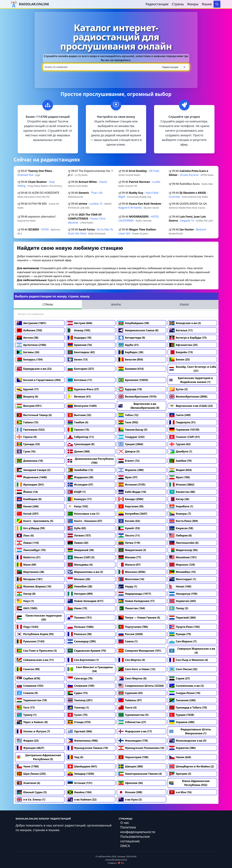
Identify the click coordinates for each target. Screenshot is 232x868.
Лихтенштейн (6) (184, 543)
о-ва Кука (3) (130, 800)
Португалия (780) (133, 627)
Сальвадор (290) (82, 641)
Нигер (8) (26, 594)
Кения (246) (28, 506)
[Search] (217, 4)
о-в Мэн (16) (180, 792)
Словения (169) (81, 686)
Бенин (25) (180, 359)
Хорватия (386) (182, 748)
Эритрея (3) (180, 774)
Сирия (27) (180, 678)
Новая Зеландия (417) (85, 601)
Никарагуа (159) (183, 594)
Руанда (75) (180, 634)
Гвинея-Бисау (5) (133, 430)
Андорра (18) (80, 338)
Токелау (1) (78, 708)
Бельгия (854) (131, 359)
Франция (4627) (30, 748)
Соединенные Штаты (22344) (141, 686)
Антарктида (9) (132, 338)
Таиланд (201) (80, 700)
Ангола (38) (28, 338)
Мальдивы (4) (80, 565)
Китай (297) (28, 514)
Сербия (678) (28, 678)
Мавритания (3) (132, 550)
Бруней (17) (28, 389)
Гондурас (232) (132, 437)
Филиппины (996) (83, 741)
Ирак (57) (128, 477)
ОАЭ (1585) (27, 608)
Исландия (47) (80, 485)
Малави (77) (130, 557)
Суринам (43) (131, 693)
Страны (178, 4)
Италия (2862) (182, 485)
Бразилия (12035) (133, 380)
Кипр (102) (78, 506)
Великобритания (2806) (188, 397)
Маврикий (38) (81, 550)
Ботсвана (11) (80, 380)
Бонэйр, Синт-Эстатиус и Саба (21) (193, 369)
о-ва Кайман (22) (82, 800)
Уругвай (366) (80, 731)
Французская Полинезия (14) (141, 748)
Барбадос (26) (131, 352)
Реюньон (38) (80, 634)
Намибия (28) (80, 586)
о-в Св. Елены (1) (31, 800)
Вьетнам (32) (79, 415)
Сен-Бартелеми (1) (83, 660)
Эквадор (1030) (81, 774)
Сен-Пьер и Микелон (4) (189, 660)
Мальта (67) (129, 565)
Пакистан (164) (132, 608)
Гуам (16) (26, 451)
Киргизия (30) (131, 506)
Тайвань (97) (130, 700)
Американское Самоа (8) (138, 330)
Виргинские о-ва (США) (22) (191, 406)
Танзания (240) (182, 700)
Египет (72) (129, 461)
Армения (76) (80, 345)
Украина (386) (182, 722)
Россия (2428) (131, 634)
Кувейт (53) (129, 528)
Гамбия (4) (78, 422)
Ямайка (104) (80, 792)
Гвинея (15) (78, 430)
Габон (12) (128, 415)
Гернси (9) (27, 437)
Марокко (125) (182, 565)
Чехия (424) (180, 757)
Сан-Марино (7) (183, 641)
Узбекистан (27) (132, 722)
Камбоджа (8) (29, 499)
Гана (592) (128, 422)
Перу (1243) (28, 627)
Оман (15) (77, 608)
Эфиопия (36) (131, 783)
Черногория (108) (133, 757)
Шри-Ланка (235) (31, 774)
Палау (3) (179, 608)
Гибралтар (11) (81, 437)
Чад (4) (75, 757)
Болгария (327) (81, 369)
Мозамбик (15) (182, 572)
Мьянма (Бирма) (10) (34, 586)
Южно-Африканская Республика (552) (189, 783)
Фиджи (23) (28, 741)
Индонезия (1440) (32, 477)
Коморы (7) (180, 514)
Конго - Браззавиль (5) (35, 521)
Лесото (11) (129, 535)
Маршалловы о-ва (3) (85, 572)
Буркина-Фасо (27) (83, 389)
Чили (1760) (28, 766)
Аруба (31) (129, 345)
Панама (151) (80, 618)
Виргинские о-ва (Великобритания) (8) (139, 406)
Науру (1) (128, 586)
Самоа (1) (128, 641)
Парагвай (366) (183, 618)
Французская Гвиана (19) (88, 748)
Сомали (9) (27, 693)
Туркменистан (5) (134, 715)
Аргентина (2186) (31, 345)
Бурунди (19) (130, 389)
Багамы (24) (28, 352)
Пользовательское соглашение (135, 839)
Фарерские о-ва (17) (135, 731)
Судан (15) (78, 693)
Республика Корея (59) (35, 634)
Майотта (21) (29, 557)
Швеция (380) (131, 766)
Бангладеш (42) (81, 352)
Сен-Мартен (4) (132, 660)
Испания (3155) (132, 485)
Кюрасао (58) (181, 528)
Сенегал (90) (28, 669)
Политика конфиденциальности (138, 830)
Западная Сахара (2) (34, 470)
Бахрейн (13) (181, 352)
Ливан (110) (28, 543)
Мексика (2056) (132, 572)
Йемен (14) (27, 492)
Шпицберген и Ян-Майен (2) (192, 766)
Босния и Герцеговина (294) (39, 380)
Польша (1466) (81, 627)
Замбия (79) (180, 461)
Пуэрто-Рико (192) (185, 627)
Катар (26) (179, 499)
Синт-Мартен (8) (133, 678)
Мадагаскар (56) (183, 550)
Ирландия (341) (30, 485)
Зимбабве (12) (80, 470)
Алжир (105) (79, 330)
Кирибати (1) (181, 506)
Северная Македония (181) (140, 651)
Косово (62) (129, 521)
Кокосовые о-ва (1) (83, 514)
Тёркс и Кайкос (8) (32, 722)
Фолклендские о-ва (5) (188, 741)
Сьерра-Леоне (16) (185, 693)
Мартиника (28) (30, 572)
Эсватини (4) (28, 783)
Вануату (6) (27, 397)
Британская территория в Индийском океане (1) (191, 380)
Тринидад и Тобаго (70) (188, 708)
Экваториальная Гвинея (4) (140, 774)
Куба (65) (77, 528)
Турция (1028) (182, 715)
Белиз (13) (78, 359)
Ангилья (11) (181, 330)
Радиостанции (157, 4)
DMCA (125, 846)
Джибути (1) (181, 451)
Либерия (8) (181, 535)
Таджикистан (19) (32, 700)
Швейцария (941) (82, 766)
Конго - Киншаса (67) (85, 521)
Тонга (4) (127, 708)
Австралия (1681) (31, 323)
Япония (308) (130, 792)
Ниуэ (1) (25, 601)
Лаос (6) (25, 535)
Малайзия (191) (183, 557)
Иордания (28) (80, 477)
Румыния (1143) (31, 641)
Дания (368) (79, 451)
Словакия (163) (30, 686)
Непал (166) (180, 586)
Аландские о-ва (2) (185, 323)
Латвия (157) (79, 535)
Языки (207, 4)
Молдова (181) (30, 579)
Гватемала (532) (31, 430)
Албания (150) (29, 330)
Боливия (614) (131, 369)
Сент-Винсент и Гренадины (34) (90, 669)
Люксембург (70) (31, 550)
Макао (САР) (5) (81, 557)
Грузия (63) (180, 444)
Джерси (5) (129, 451)
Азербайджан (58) (134, 323)
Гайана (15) (28, 422)
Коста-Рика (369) (184, 521)
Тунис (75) (78, 715)
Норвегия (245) (183, 601)
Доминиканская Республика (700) (91, 461)
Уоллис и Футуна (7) (33, 731)
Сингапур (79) (80, 678)
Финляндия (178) (133, 741)
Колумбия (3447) (133, 514)
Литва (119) (129, 543)
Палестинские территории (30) (39, 618)
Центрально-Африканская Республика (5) (39, 757)
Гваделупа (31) (182, 422)
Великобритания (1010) (137, 397)
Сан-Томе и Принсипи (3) (37, 651)
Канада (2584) (131, 499)
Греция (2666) (131, 444)
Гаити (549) (180, 415)
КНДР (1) (77, 492)
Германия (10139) (184, 430)
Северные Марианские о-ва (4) (192, 651)
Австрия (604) (80, 323)
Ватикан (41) (79, 397)
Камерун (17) (80, 499)
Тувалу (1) (27, 715)
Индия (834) (180, 470)
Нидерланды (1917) (135, 594)
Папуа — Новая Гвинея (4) (139, 618)
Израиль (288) (131, 470)
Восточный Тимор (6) (34, 415)
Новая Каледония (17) (136, 601)
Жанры (193, 4)
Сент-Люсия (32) (183, 669)
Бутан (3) (178, 389)
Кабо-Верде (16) (132, 492)
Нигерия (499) (80, 594)
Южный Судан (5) (32, 792)
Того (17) (26, 708)
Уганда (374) (79, 722)
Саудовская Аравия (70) (87, 651)
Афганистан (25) (183, 345)
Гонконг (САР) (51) (185, 437)
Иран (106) (180, 477)
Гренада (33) (28, 444)
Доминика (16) (30, 461)
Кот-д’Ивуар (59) (31, 528)
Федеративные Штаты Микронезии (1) (190, 731)
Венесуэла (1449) (82, 406)
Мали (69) (27, 565)
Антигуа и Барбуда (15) (188, 338)
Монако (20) (79, 579)
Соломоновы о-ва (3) (187, 686)
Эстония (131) (80, 783)
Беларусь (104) (30, 359)
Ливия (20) (78, 543)
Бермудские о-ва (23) (34, 369)
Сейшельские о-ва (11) (35, 660)
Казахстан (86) (182, 492)
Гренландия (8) (81, 444)
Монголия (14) (131, 579)
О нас (125, 823)
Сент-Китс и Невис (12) (137, 669)
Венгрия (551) (29, 406)
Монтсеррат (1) (183, 579)
